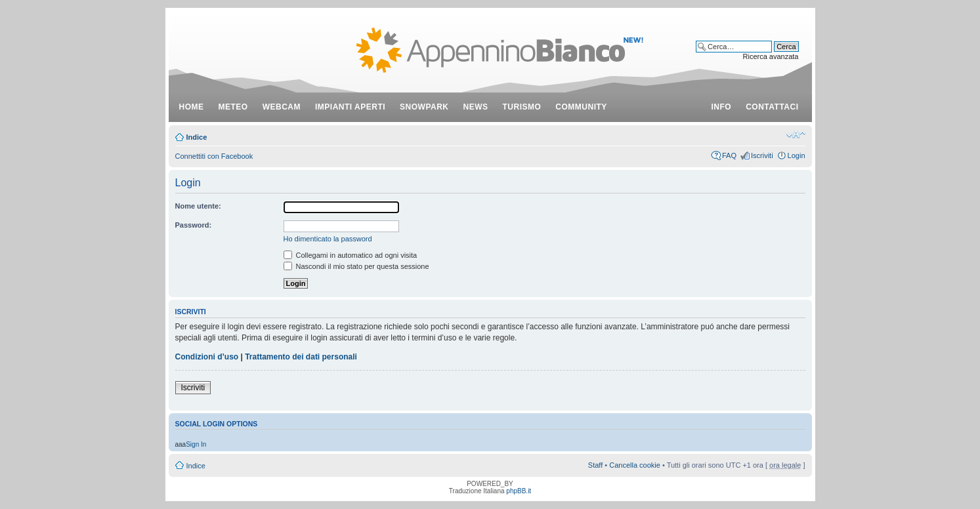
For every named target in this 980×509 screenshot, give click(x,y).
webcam (282, 107)
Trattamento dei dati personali (301, 357)
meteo (233, 107)
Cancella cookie (635, 465)
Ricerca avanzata (771, 56)
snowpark (424, 107)
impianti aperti (350, 107)
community (581, 107)
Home (192, 107)
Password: (194, 225)
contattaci (772, 107)
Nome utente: (198, 206)
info (722, 107)
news (476, 107)
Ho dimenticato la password (328, 239)
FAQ (729, 155)
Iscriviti (762, 155)
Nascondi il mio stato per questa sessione (356, 266)
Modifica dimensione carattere (796, 134)
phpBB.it (519, 491)
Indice (197, 137)
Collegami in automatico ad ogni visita (351, 255)
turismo (522, 107)
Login (797, 155)
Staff (595, 465)
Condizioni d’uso (207, 357)
